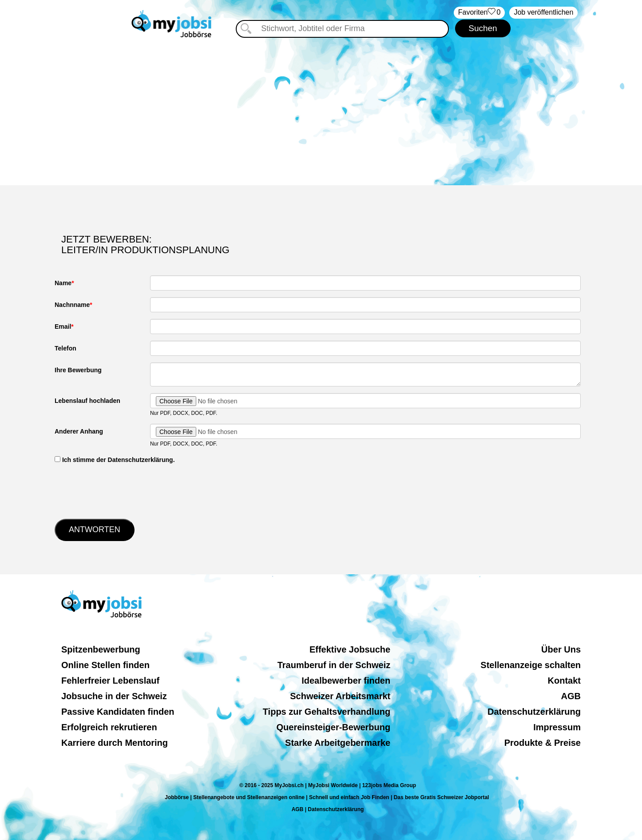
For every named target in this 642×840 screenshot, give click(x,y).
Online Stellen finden (105, 665)
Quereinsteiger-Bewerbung (334, 727)
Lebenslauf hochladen (87, 401)
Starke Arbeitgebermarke (338, 743)
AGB (571, 696)
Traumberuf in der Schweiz (334, 665)
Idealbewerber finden (346, 681)
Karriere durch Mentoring (115, 743)
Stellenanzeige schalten (531, 665)
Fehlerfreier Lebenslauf (110, 681)
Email (63, 326)
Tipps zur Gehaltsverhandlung (327, 712)
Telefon (65, 348)
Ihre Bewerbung (78, 370)
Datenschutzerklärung (534, 712)
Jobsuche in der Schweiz (114, 696)
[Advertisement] (321, 110)
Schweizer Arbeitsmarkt (340, 696)
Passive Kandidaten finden (118, 712)
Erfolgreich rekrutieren (109, 727)
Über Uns (561, 649)
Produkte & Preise (543, 743)
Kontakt (564, 681)
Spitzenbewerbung (101, 649)
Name (63, 283)
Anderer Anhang (79, 431)
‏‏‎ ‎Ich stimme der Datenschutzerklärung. (115, 460)
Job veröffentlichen (543, 12)
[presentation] (122, 490)
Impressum (557, 727)
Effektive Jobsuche (350, 649)
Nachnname (72, 305)
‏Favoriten (480, 13)
